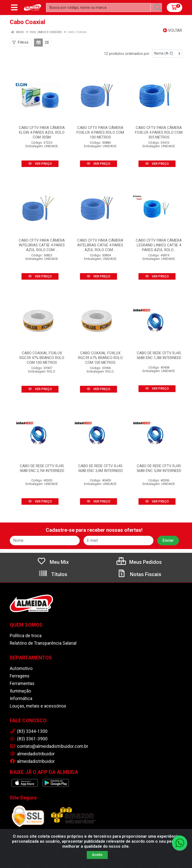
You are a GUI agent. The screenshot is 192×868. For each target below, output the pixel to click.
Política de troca (26, 636)
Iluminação (20, 691)
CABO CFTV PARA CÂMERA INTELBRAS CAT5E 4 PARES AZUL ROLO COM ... (42, 245)
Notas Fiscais (139, 574)
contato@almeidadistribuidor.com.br (49, 746)
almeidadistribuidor (32, 754)
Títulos (53, 574)
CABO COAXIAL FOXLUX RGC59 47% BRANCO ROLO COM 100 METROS (42, 358)
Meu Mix (53, 562)
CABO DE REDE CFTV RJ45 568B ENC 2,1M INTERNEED (42, 468)
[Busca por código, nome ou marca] (98, 8)
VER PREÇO (40, 164)
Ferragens (20, 676)
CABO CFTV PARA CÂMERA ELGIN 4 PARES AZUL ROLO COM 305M (42, 132)
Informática (21, 699)
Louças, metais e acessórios (38, 706)
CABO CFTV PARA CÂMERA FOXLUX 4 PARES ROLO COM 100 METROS (100, 132)
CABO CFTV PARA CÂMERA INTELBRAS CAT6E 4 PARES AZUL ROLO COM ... (100, 245)
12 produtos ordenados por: (127, 54)
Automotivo (21, 668)
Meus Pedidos (139, 562)
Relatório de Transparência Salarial (43, 643)
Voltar (172, 30)
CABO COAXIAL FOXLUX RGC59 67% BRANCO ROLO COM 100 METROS (100, 358)
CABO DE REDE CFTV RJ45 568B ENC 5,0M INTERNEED (159, 468)
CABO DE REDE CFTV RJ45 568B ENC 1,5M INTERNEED (159, 355)
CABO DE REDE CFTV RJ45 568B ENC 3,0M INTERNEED (100, 468)
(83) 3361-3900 (29, 739)
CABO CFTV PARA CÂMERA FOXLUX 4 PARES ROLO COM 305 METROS (159, 132)
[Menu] (14, 8)
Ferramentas (22, 683)
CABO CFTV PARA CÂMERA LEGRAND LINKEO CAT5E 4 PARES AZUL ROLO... (159, 245)
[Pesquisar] (158, 8)
